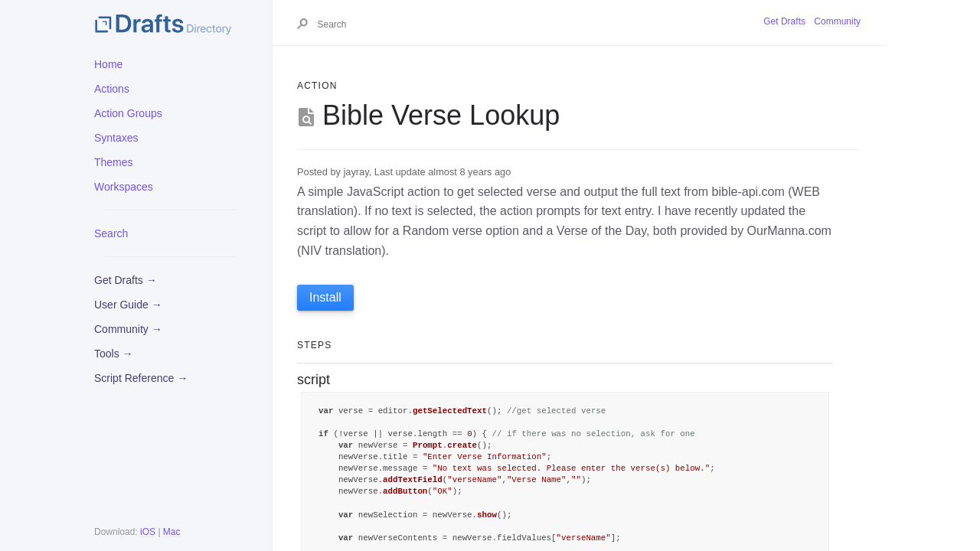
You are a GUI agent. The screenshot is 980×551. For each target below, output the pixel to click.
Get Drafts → (126, 280)
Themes (114, 162)
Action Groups (128, 113)
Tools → (114, 354)
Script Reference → (141, 378)
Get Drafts (784, 21)
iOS (148, 532)
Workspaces (124, 187)
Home (108, 64)
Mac (172, 532)
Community (837, 21)
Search (111, 233)
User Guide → (128, 305)
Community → (128, 329)
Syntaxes (116, 138)
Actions (112, 89)
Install (325, 297)
